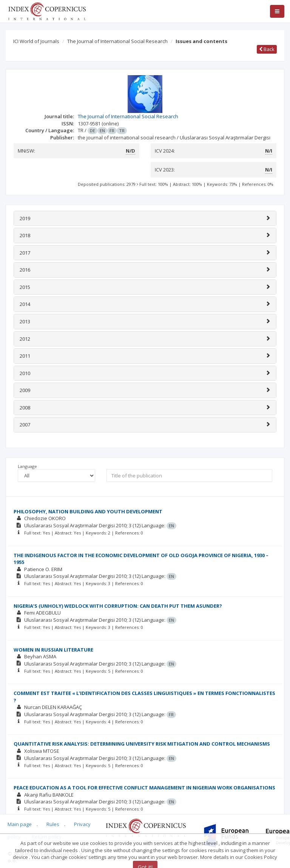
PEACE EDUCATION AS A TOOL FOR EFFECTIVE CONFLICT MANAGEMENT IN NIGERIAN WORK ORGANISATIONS (144, 788)
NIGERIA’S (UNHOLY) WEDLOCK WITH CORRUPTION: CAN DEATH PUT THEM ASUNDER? (118, 606)
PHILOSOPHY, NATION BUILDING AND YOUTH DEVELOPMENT (88, 511)
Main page (20, 824)
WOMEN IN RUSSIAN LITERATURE (53, 650)
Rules (53, 824)
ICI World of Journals (36, 41)
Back (267, 49)
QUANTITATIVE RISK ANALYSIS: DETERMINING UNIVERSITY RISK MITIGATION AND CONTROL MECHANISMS (142, 744)
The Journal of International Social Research (117, 41)
